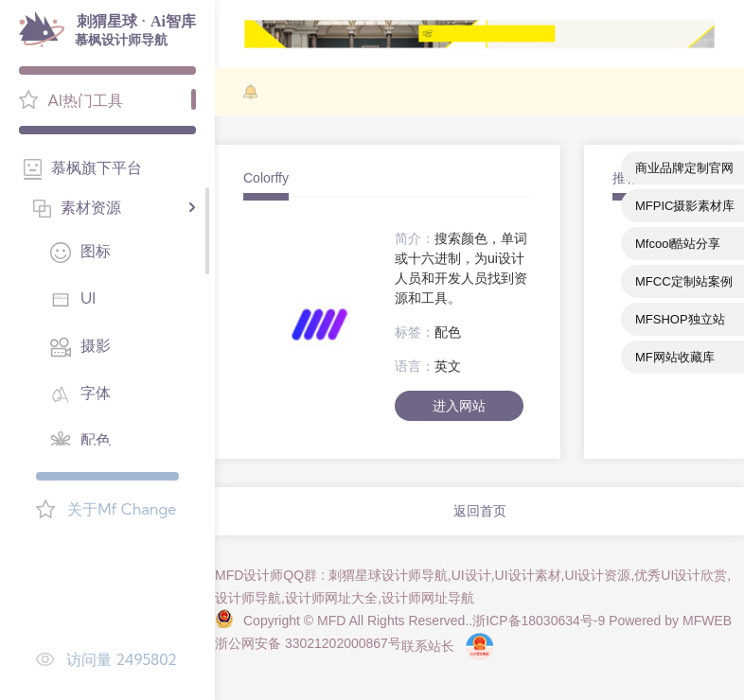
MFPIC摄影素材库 (685, 206)
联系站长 (428, 646)
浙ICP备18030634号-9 (539, 621)
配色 (448, 332)
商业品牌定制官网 (684, 168)
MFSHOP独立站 (680, 319)
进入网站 (459, 406)
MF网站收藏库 (675, 357)
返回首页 (480, 511)
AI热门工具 (85, 100)
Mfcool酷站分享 (678, 244)
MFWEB (707, 621)
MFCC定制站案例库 (684, 286)
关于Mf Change (122, 509)
